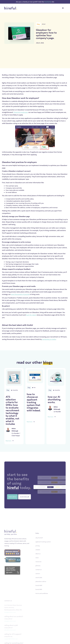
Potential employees (21, 112)
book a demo (12, 497)
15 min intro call (25, 497)
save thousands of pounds (20, 294)
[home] (11, 8)
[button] (63, 8)
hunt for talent (31, 315)
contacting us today (49, 339)
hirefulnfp (48, 2)
